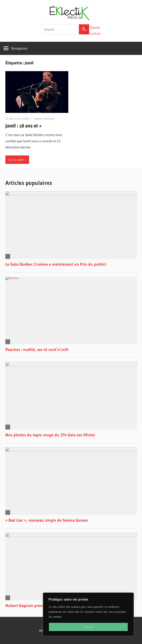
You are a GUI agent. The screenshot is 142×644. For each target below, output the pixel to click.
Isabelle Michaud (44, 119)
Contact (95, 33)
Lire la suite (16, 160)
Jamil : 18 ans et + (24, 126)
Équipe (95, 27)
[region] (88, 614)
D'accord (88, 627)
